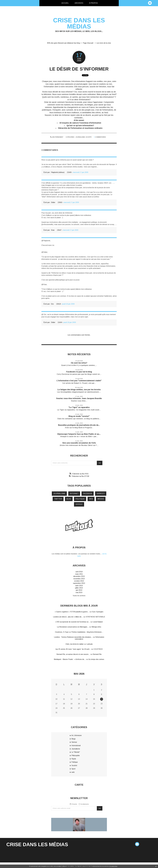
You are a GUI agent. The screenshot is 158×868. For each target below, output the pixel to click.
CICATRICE (98, 649)
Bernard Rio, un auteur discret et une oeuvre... (73, 654)
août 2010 (79, 586)
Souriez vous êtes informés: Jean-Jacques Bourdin (79, 398)
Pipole (74, 759)
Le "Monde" (76, 752)
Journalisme (80, 137)
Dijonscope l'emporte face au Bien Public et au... (79, 434)
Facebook (88, 494)
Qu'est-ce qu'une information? (80, 126)
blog (69, 499)
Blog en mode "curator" (79, 416)
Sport (74, 769)
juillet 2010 (79, 588)
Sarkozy (101, 494)
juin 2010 (79, 590)
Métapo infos (96, 627)
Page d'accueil (88, 43)
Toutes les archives (79, 596)
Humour (74, 742)
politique (80, 499)
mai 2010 (79, 592)
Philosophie (76, 755)
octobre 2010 (79, 581)
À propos (93, 3)
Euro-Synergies (98, 612)
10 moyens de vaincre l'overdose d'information (80, 123)
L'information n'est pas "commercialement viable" (79, 381)
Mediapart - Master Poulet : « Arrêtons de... (70, 659)
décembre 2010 (79, 576)
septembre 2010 (79, 583)
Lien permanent (57, 137)
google (79, 504)
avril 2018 (79, 572)
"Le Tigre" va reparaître (79, 407)
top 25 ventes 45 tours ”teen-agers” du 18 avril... (73, 649)
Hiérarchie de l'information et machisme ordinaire (80, 128)
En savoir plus (113, 866)
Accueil (65, 3)
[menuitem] (65, 3)
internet (74, 494)
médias (101, 499)
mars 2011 (79, 574)
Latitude (90, 644)
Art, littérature (76, 735)
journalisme (59, 494)
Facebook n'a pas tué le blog (79, 372)
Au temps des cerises (96, 659)
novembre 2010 (79, 579)
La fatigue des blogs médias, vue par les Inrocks (79, 390)
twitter (58, 499)
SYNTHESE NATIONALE (95, 617)
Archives (79, 3)
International (76, 746)
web (91, 499)
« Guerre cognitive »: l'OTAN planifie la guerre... (72, 612)
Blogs (74, 739)
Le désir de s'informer (79, 69)
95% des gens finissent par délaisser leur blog (64, 43)
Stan (53, 230)
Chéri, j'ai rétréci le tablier (75, 644)
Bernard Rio (97, 654)
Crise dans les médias (79, 23)
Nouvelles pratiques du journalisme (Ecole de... (79, 425)
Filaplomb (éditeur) (58, 172)
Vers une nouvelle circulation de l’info (79, 443)
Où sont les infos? (79, 363)
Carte (79, 785)
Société (89, 137)
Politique (75, 762)
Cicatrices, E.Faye (62, 632)
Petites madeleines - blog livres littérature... (87, 632)
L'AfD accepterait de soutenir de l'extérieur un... (73, 622)
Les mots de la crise (104, 43)
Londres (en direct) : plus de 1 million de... (68, 617)
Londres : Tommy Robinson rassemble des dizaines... (73, 637)
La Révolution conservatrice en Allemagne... (73, 627)
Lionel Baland (98, 622)
